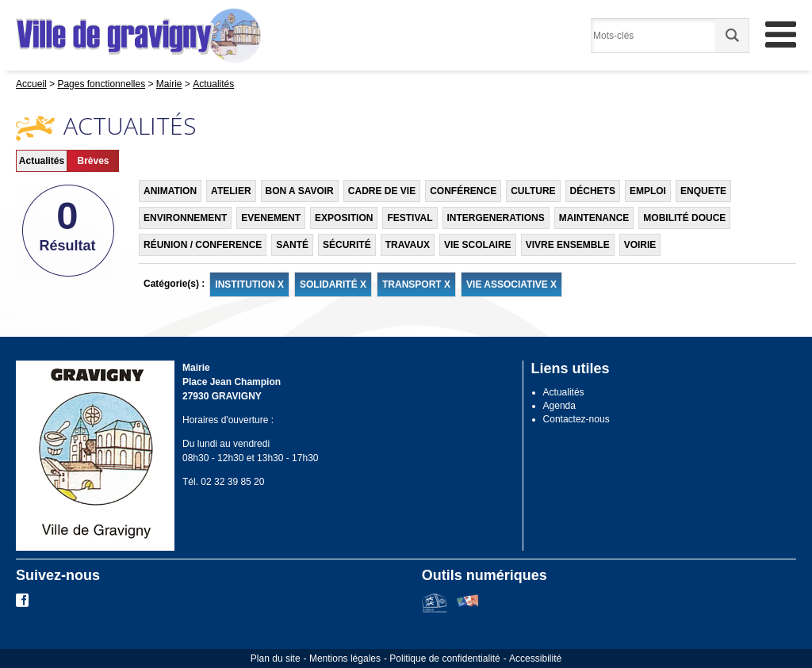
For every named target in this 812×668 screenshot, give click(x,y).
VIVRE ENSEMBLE (568, 245)
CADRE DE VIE (382, 191)
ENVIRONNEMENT (185, 218)
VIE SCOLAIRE (478, 245)
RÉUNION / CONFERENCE (203, 245)
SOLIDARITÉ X (333, 284)
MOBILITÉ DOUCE (684, 218)
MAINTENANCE (594, 218)
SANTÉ (292, 245)
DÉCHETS (593, 191)
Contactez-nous (576, 419)
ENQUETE (703, 191)
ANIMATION (170, 191)
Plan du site (276, 658)
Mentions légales (345, 658)
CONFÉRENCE (463, 191)
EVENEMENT (271, 218)
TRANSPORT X (416, 284)
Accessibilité (535, 658)
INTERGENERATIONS (496, 218)
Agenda (559, 406)
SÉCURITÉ (347, 245)
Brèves (93, 161)
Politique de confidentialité (444, 658)
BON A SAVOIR (300, 191)
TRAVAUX (408, 245)
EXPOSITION (344, 218)
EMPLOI (648, 191)
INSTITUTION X (249, 284)
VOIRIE (640, 245)
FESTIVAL (410, 218)
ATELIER (231, 191)
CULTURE (533, 191)
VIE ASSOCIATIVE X (511, 284)
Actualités (42, 161)
